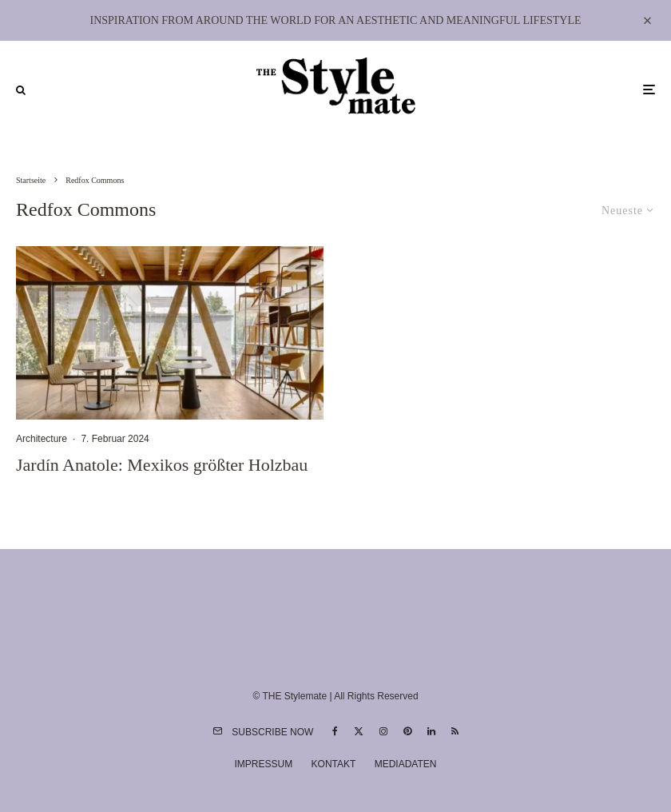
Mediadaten (406, 764)
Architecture (42, 439)
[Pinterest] (407, 731)
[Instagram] (383, 731)
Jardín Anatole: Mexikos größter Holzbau (162, 465)
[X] (359, 731)
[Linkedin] (431, 731)
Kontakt (334, 764)
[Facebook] (335, 731)
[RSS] (455, 731)
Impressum (264, 764)
